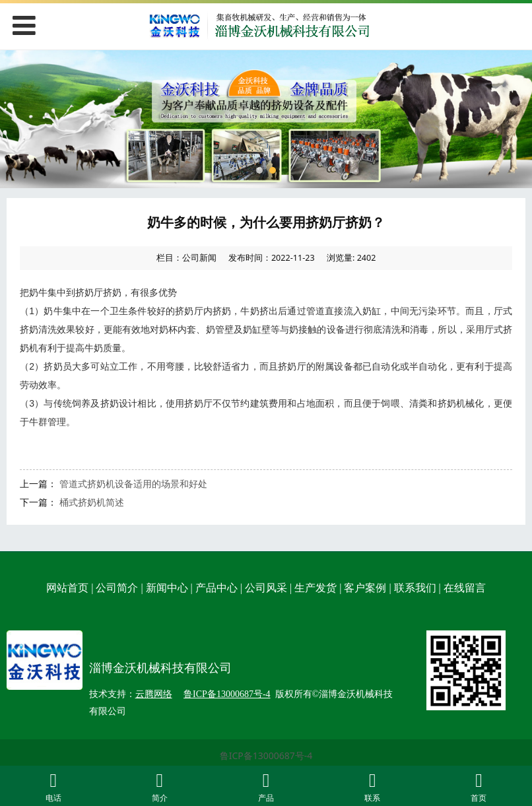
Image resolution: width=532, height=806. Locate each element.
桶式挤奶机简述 (92, 502)
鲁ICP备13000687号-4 (266, 756)
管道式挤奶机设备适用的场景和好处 (133, 484)
